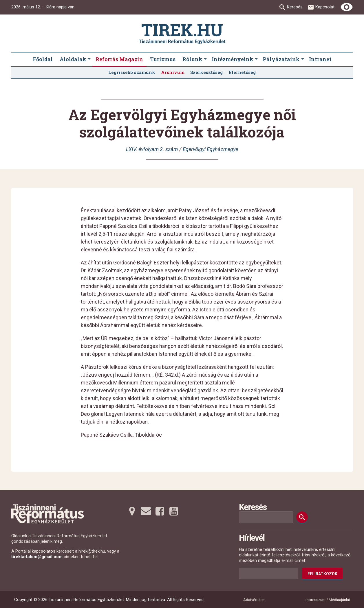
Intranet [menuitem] (320, 59)
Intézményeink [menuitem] (233, 59)
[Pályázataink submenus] (303, 59)
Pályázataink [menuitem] (281, 59)
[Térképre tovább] (132, 511)
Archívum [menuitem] (173, 72)
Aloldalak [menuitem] (73, 59)
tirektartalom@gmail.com (37, 557)
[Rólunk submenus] (205, 59)
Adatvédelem (254, 600)
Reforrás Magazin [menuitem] (119, 59)
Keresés (295, 7)
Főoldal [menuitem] (43, 59)
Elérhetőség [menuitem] (242, 72)
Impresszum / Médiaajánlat (327, 600)
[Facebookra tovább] (160, 511)
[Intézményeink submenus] (256, 59)
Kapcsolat (325, 7)
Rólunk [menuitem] (192, 59)
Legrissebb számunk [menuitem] (132, 72)
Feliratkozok (322, 574)
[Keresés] (302, 517)
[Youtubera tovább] (174, 511)
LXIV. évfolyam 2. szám (152, 149)
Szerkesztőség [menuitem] (207, 72)
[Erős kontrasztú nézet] (347, 7)
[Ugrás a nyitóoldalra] (182, 34)
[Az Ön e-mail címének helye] (269, 573)
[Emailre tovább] (146, 511)
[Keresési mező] (266, 517)
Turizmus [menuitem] (163, 59)
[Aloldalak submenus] (89, 59)
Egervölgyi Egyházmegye (210, 149)
